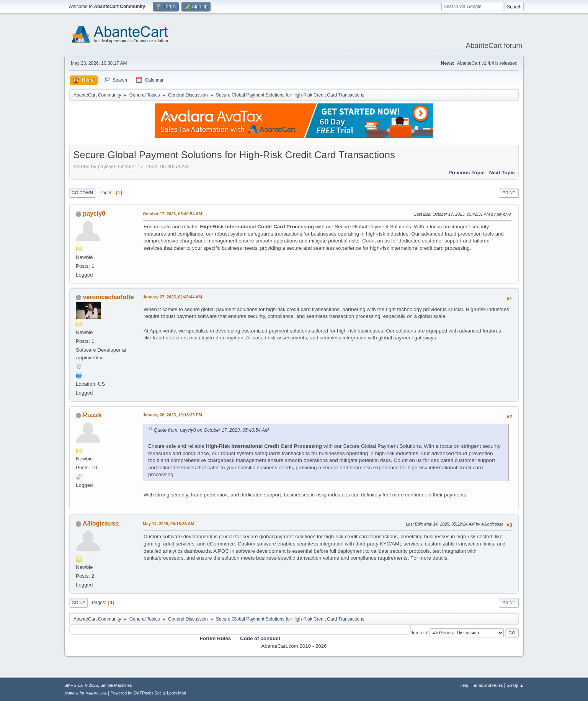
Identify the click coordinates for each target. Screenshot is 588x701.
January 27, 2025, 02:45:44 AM (172, 297)
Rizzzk (92, 415)
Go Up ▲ (515, 685)
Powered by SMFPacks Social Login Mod (149, 693)
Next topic (502, 173)
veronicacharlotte (108, 297)
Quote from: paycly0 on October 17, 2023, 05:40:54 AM (211, 430)
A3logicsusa (101, 523)
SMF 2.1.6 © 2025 (81, 685)
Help (464, 685)
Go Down (82, 193)
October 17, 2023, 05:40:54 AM (172, 214)
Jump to (419, 632)
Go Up (78, 603)
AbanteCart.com (279, 646)
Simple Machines (116, 685)
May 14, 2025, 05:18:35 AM (168, 524)
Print (509, 193)
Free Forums (96, 693)
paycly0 (94, 214)
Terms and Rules (488, 685)
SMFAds (71, 693)
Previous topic (466, 173)
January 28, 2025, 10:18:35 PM (172, 415)
